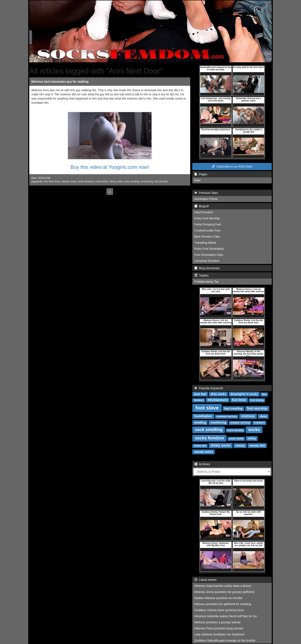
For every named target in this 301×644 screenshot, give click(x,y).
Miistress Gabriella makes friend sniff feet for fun (226, 616)
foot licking (257, 400)
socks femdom (86, 182)
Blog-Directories (207, 268)
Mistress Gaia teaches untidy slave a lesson (223, 586)
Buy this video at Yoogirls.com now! (110, 167)
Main (198, 180)
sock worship (235, 430)
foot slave (207, 408)
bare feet (200, 394)
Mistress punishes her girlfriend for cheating (223, 604)
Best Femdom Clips (207, 237)
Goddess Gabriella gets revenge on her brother (225, 640)
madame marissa (227, 416)
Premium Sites (206, 193)
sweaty (240, 446)
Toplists (202, 275)
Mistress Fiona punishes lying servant (219, 628)
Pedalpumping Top (207, 282)
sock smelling (132, 182)
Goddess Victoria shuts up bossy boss (219, 610)
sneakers (259, 423)
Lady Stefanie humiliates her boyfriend (219, 634)
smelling (200, 423)
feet (264, 394)
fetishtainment (218, 400)
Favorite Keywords (209, 388)
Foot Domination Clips (209, 255)
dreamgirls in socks (244, 394)
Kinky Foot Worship (207, 218)
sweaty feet (257, 446)
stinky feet (200, 446)
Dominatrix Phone (206, 199)
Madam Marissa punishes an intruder (218, 598)
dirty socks (218, 394)
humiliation (203, 416)
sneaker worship (240, 423)
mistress (248, 416)
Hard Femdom (204, 212)
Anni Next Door (52, 182)
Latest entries (205, 580)
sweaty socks (69, 182)
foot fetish (239, 400)
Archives (202, 464)
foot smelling (233, 408)
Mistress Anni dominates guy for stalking (60, 82)
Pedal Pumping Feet (208, 224)
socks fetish (102, 182)
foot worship (161, 182)
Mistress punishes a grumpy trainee (217, 622)
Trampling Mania (205, 243)
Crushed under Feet (207, 230)
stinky (252, 438)
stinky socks (116, 182)
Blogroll (202, 206)
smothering (147, 182)
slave (263, 416)
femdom (199, 400)
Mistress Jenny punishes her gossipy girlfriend (224, 592)
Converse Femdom (207, 261)
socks (254, 430)
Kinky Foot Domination (209, 249)
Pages (201, 174)
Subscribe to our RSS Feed (232, 166)
